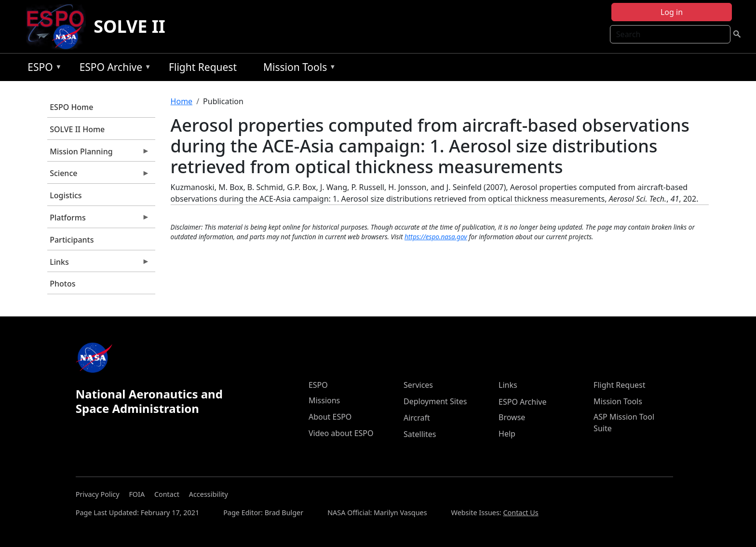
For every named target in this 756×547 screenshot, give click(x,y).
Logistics (66, 195)
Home (182, 101)
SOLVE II (129, 26)
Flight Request (203, 67)
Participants (72, 240)
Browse (512, 417)
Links (98, 264)
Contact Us (520, 513)
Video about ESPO (341, 433)
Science (98, 176)
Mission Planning (98, 154)
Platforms (98, 220)
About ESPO (330, 417)
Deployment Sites (435, 401)
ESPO (42, 69)
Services (418, 385)
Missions (324, 400)
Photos (62, 284)
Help (507, 434)
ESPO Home (71, 107)
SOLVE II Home (77, 129)
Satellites (420, 434)
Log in (672, 12)
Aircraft (417, 418)
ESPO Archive (113, 69)
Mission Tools (297, 69)
